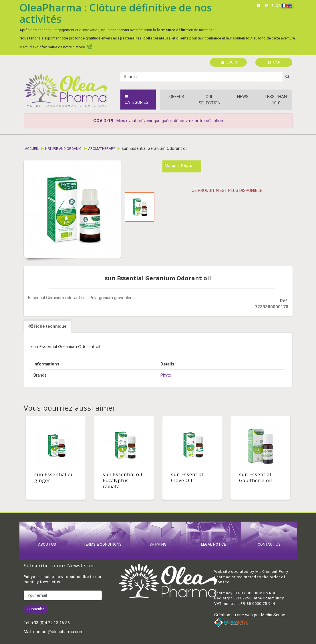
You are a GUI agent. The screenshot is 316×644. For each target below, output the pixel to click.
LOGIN (229, 62)
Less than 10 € (276, 100)
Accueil (32, 149)
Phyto (187, 166)
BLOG (276, 6)
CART (275, 62)
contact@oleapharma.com (58, 632)
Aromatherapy (102, 149)
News (243, 97)
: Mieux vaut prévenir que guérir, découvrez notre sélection (158, 121)
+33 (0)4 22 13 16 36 (50, 623)
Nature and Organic (63, 149)
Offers (177, 97)
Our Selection (210, 100)
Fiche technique (47, 326)
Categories (137, 100)
